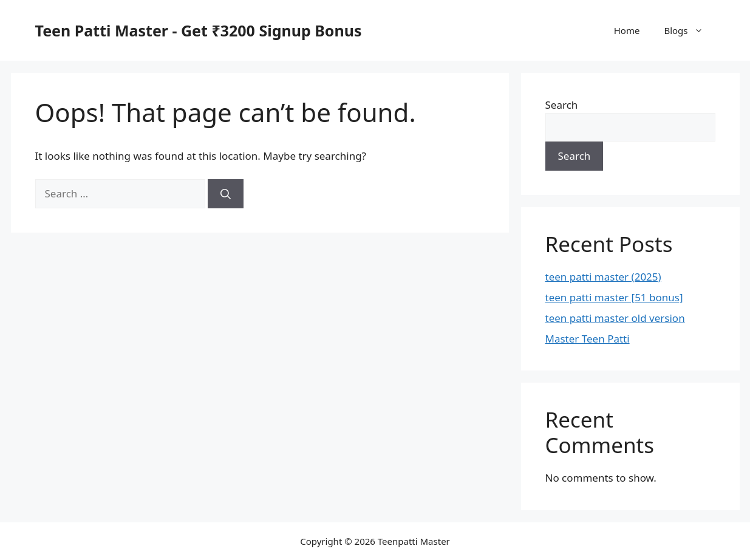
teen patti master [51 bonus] (614, 297)
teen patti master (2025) (603, 277)
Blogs (689, 30)
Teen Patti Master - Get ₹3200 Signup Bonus (199, 30)
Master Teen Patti (588, 339)
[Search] (226, 194)
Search (562, 105)
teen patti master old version (615, 318)
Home (627, 30)
